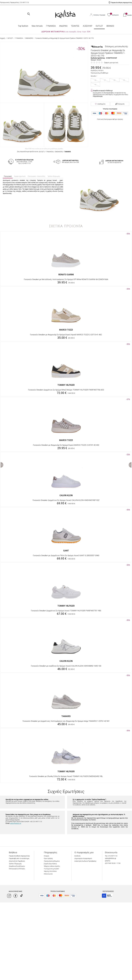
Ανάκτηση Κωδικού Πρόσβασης (85, 861)
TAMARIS (67, 152)
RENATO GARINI (66, 275)
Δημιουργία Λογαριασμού (83, 858)
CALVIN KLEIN (66, 495)
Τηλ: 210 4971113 (111, 856)
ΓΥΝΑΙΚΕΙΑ (51, 26)
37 (105, 80)
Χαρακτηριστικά (20, 176)
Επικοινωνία (48, 874)
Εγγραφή (103, 15)
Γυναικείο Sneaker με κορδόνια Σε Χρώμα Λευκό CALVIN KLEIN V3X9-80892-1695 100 (66, 666)
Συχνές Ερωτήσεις (50, 864)
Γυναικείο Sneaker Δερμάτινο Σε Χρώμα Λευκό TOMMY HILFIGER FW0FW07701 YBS (66, 611)
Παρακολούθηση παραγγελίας (121, 3)
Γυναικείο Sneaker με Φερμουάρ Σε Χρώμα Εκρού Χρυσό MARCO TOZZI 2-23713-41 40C (66, 335)
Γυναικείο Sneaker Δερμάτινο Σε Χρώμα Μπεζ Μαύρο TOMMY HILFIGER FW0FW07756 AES (66, 390)
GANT (66, 551)
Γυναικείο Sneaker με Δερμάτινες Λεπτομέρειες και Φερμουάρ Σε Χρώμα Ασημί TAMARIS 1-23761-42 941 (66, 721)
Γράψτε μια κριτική (111, 63)
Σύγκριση (120, 104)
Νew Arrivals (37, 26)
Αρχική (3, 38)
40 (95, 84)
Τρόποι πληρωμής (54, 176)
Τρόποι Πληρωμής (15, 864)
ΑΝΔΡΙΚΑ (63, 26)
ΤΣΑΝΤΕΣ (75, 26)
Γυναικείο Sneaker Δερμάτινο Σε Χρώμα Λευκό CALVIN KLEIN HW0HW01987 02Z (66, 500)
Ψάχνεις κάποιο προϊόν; (52, 866)
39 (124, 80)
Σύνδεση (96, 15)
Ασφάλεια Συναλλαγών (17, 866)
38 (115, 80)
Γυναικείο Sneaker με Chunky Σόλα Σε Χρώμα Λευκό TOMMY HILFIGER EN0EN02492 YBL (66, 776)
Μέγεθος (93, 76)
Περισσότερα (98, 96)
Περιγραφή (8, 176)
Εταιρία (46, 856)
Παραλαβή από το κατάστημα (19, 858)
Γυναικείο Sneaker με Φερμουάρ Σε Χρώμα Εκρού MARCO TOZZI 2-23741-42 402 (66, 445)
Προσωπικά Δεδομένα (52, 861)
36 (95, 80)
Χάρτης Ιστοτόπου (50, 871)
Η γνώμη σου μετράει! (51, 869)
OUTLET (99, 26)
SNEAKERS (29, 38)
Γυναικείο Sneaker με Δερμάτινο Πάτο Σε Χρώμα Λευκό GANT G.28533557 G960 (66, 555)
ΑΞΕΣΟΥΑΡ (88, 26)
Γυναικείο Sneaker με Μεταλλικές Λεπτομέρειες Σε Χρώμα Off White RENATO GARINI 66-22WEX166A (66, 279)
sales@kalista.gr (16, 823)
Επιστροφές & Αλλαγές (17, 869)
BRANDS (110, 26)
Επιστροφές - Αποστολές (36, 176)
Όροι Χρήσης (119, 119)
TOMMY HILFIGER (66, 385)
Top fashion (23, 26)
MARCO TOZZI (66, 330)
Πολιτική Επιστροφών (105, 119)
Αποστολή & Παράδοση (17, 861)
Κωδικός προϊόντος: (98, 58)
